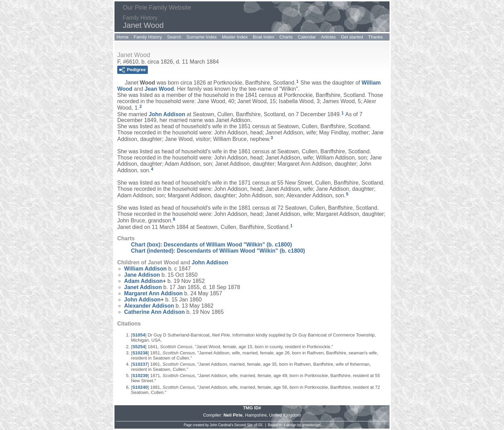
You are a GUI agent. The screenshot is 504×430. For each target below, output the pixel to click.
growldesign (311, 425)
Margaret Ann (153, 293)
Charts (286, 37)
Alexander (149, 306)
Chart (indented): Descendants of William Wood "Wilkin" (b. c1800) (218, 251)
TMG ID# (252, 408)
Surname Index (201, 37)
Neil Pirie (233, 415)
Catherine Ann (155, 312)
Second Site (244, 425)
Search (174, 37)
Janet (143, 287)
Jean (159, 89)
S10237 (140, 364)
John (167, 114)
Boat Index (264, 37)
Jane (142, 275)
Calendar (307, 37)
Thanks (376, 37)
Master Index (235, 37)
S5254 (139, 347)
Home (123, 37)
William (145, 269)
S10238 (140, 353)
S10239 (140, 376)
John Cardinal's (222, 425)
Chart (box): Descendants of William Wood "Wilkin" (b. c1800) (211, 245)
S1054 (139, 335)
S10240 (140, 387)
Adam (143, 281)
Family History (148, 37)
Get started (352, 37)
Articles (328, 37)
